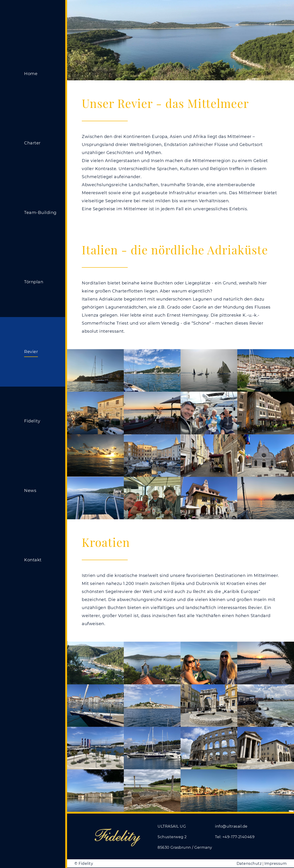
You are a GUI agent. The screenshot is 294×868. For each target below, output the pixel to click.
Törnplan (34, 282)
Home (31, 74)
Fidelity (32, 421)
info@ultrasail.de (231, 826)
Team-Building (40, 213)
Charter (32, 143)
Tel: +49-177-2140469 (235, 837)
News (30, 491)
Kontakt (33, 560)
